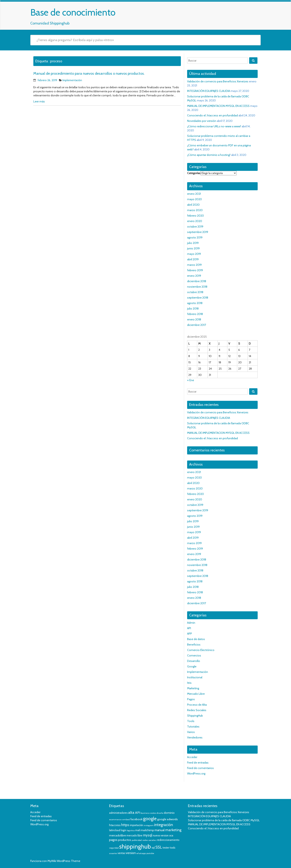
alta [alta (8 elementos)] (131, 813)
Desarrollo (194, 661)
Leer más (39, 101)
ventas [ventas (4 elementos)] (121, 853)
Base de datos (196, 639)
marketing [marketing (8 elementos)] (173, 830)
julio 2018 (193, 308)
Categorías (194, 173)
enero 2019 (194, 276)
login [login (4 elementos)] (124, 830)
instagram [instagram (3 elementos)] (149, 825)
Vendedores (195, 737)
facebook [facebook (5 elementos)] (136, 819)
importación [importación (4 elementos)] (136, 825)
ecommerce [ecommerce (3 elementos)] (115, 820)
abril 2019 (193, 259)
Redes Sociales (197, 710)
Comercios (194, 655)
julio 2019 (193, 243)
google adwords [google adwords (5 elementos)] (168, 819)
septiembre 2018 (198, 298)
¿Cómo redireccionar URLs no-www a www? (214, 126)
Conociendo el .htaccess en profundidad (212, 115)
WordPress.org (196, 773)
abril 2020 (193, 205)
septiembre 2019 (198, 232)
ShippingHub (195, 716)
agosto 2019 (195, 237)
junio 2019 (193, 248)
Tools (191, 721)
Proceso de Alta (197, 705)
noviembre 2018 (197, 287)
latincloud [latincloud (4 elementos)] (115, 830)
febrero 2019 (195, 270)
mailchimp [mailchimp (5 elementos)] (147, 830)
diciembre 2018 (197, 281)
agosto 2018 (195, 303)
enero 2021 (194, 194)
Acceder (192, 757)
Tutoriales (193, 727)
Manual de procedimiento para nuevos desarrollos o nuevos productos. (89, 73)
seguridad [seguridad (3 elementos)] (114, 848)
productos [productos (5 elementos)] (125, 840)
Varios (191, 732)
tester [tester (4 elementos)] (166, 848)
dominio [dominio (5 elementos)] (169, 813)
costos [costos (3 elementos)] (153, 813)
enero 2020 (195, 221)
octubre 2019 (195, 227)
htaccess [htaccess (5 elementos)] (115, 825)
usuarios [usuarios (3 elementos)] (113, 853)
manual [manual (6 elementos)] (160, 830)
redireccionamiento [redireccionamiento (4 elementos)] (168, 840)
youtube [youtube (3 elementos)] (150, 853)
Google (192, 666)
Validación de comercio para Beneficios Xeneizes (218, 81)
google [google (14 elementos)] (150, 819)
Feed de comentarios (200, 768)
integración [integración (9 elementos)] (164, 825)
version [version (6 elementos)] (131, 853)
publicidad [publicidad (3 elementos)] (137, 840)
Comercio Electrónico (201, 650)
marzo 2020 (195, 210)
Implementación (72, 80)
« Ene (191, 380)
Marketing (193, 688)
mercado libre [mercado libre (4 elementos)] (134, 836)
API (189, 628)
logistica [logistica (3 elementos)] (131, 830)
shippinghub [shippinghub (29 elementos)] (135, 846)
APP (190, 634)
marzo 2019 (194, 265)
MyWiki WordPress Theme (64, 861)
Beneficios (194, 645)
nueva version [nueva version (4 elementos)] (161, 836)
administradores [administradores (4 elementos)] (118, 813)
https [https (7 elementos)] (125, 825)
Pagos (191, 699)
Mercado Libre (196, 694)
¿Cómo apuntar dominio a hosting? (209, 155)
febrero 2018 (195, 314)
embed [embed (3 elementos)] (126, 820)
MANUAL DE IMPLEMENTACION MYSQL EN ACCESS (218, 106)
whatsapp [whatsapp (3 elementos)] (141, 853)
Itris (189, 683)
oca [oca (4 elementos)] (171, 836)
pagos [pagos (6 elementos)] (113, 840)
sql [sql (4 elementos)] (153, 848)
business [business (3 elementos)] (145, 813)
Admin (191, 623)
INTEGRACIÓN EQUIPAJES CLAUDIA (209, 91)
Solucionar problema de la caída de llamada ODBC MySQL (224, 820)
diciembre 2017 (197, 325)
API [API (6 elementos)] (138, 813)
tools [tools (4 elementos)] (173, 848)
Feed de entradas (198, 763)
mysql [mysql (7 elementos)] (148, 835)
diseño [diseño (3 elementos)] (160, 813)
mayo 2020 (195, 199)
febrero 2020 (196, 216)
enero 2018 (194, 319)
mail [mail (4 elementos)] (138, 830)
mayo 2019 (194, 254)
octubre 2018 (195, 292)
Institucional (195, 677)
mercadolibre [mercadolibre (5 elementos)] (118, 835)
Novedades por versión (202, 121)
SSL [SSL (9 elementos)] (159, 847)
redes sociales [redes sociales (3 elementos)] (149, 840)
